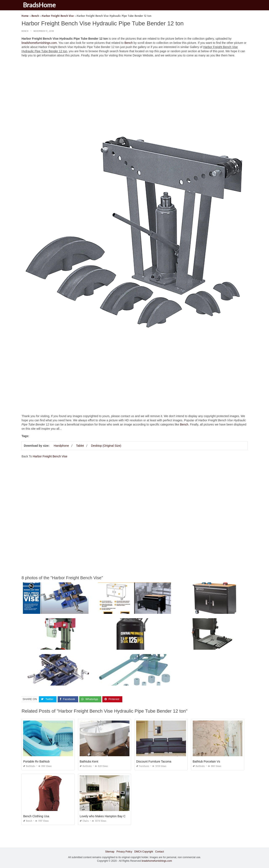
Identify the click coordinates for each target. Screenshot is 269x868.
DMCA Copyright (144, 852)
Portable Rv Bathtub (36, 761)
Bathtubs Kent (89, 761)
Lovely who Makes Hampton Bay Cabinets (107, 816)
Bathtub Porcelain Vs (206, 761)
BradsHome (40, 5)
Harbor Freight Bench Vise (50, 456)
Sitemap (110, 852)
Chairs (84, 821)
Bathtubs (29, 766)
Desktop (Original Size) (106, 446)
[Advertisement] (135, 90)
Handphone (61, 446)
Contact (159, 852)
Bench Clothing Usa (36, 816)
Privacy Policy (124, 852)
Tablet (80, 446)
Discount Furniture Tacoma (154, 761)
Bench (25, 31)
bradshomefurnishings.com (39, 43)
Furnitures (143, 766)
